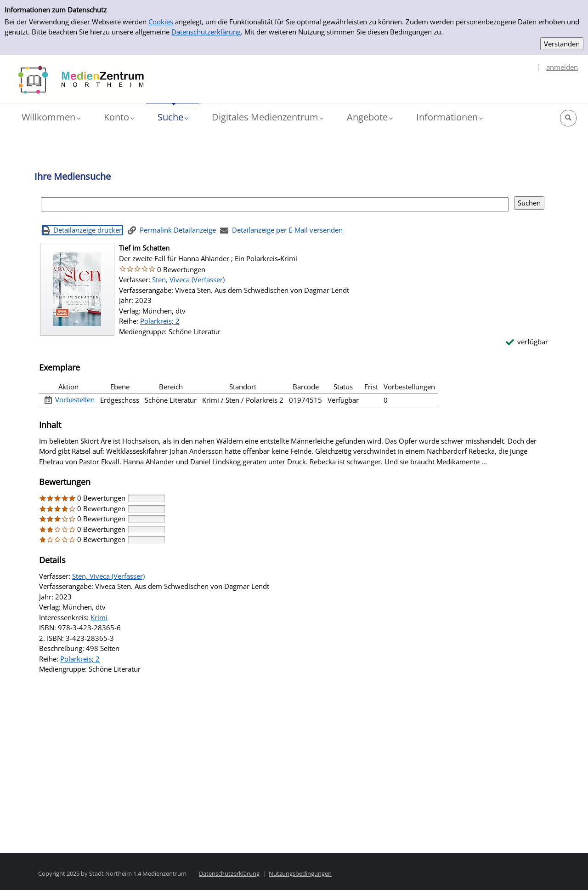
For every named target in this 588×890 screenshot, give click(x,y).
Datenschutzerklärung (206, 32)
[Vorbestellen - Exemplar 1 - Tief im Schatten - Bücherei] (70, 400)
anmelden (562, 67)
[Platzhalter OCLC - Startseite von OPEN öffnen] (81, 80)
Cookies (161, 22)
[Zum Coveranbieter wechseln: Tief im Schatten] (77, 289)
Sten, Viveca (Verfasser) (188, 280)
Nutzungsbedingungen (300, 873)
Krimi (99, 617)
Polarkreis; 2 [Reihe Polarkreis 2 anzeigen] (160, 321)
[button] (51, 117)
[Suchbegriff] (275, 204)
